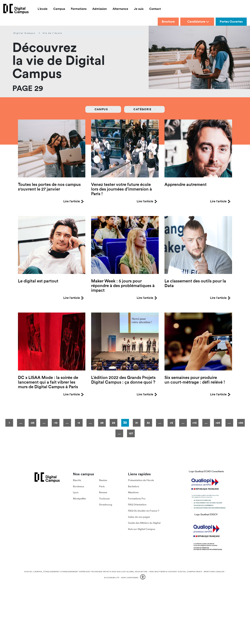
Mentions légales (214, 572)
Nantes (103, 480)
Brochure (168, 22)
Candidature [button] (198, 22)
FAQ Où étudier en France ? (144, 511)
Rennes (103, 492)
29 (114, 423)
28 (102, 423)
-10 (56, 423)
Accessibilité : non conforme (121, 578)
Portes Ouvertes (231, 22)
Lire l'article (74, 201)
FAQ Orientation (137, 505)
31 (137, 423)
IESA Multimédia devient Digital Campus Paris (176, 572)
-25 (32, 423)
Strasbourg (106, 505)
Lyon (76, 492)
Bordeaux (79, 486)
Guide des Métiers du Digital (144, 523)
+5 (171, 423)
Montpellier (80, 499)
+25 (218, 423)
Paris (102, 486)
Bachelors (134, 486)
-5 (79, 423)
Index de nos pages (139, 517)
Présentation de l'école (141, 480)
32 (148, 423)
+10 (194, 423)
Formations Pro (137, 499)
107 (131, 433)
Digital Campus (25, 33)
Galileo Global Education (132, 572)
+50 (241, 423)
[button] (143, 578)
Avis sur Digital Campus (142, 529)
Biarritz (77, 480)
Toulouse (104, 499)
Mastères (133, 492)
